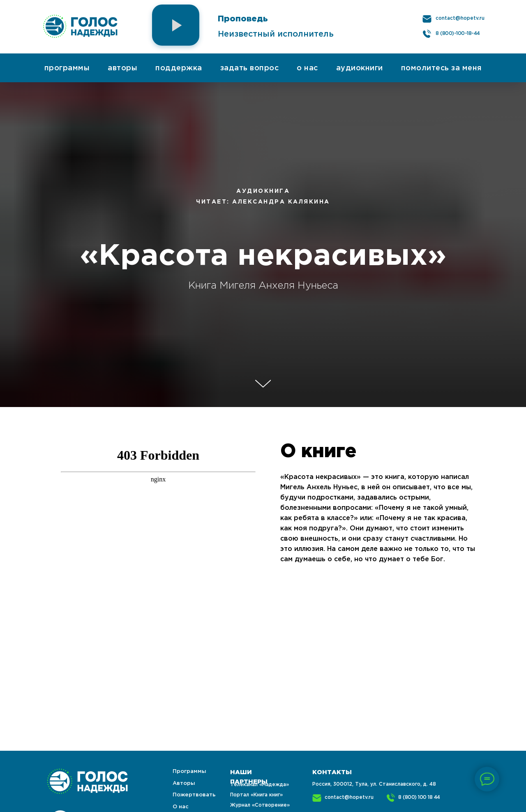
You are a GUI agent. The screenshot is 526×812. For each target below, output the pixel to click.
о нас (307, 68)
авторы (122, 68)
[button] (176, 25)
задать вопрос (250, 68)
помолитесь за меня (442, 68)
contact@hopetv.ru (460, 18)
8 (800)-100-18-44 (458, 34)
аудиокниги (360, 68)
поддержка (179, 68)
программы (67, 68)
